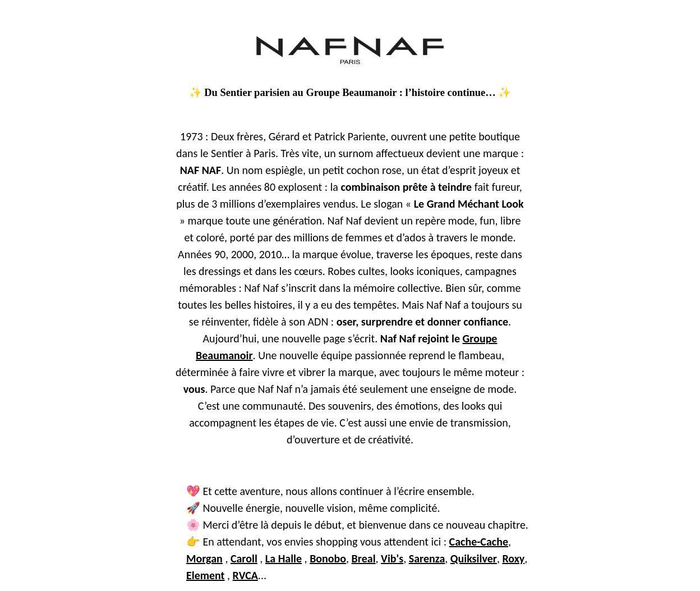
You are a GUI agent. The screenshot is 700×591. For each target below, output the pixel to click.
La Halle (284, 558)
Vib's (392, 558)
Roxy (513, 558)
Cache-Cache (479, 542)
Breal (364, 558)
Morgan (204, 558)
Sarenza (427, 558)
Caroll (244, 558)
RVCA (245, 575)
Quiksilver (474, 558)
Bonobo (328, 558)
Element (206, 575)
